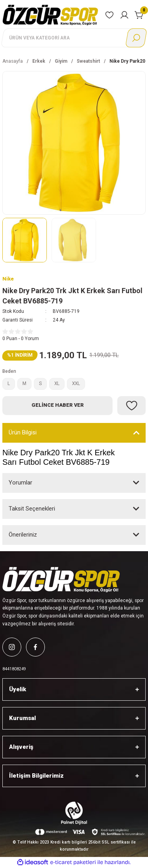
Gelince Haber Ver (58, 405)
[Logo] (50, 15)
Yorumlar (20, 483)
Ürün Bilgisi (23, 432)
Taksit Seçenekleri (32, 509)
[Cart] (139, 15)
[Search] (74, 38)
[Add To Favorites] (131, 406)
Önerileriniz (23, 535)
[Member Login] (124, 15)
